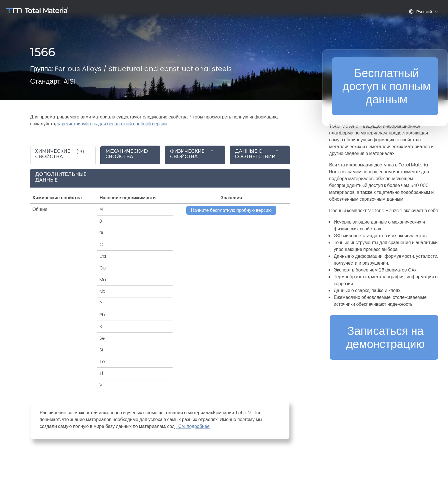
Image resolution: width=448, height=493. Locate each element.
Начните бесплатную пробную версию (231, 210)
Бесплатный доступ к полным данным (387, 86)
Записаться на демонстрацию (385, 337)
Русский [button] (421, 12)
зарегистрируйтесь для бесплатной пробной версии (112, 124)
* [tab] (127, 154)
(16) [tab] (60, 154)
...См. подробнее (193, 426)
